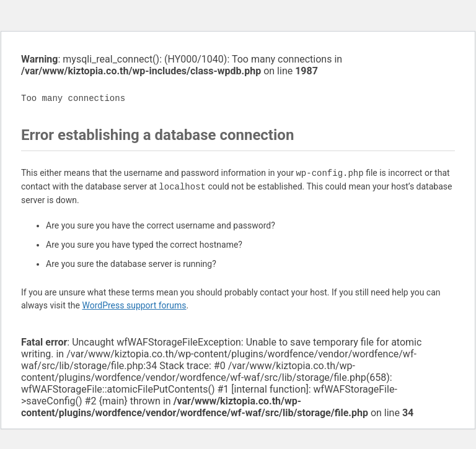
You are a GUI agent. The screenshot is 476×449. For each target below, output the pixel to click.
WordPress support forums (134, 305)
